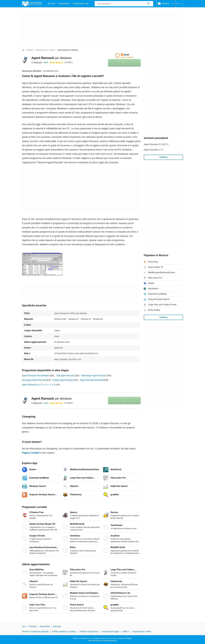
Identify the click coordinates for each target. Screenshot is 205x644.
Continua (163, 157)
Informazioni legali (111, 632)
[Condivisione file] (41, 50)
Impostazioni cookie (142, 632)
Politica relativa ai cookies (64, 632)
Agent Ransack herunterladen (36, 376)
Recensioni (64, 4)
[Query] (124, 4)
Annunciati (45, 626)
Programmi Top (81, 4)
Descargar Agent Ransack (34, 380)
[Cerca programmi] (149, 4)
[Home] (23, 50)
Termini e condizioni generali (35, 632)
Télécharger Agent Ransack (94, 376)
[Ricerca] (53, 50)
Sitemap (57, 626)
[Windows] (30, 50)
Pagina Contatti (31, 453)
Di (37, 62)
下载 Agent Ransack (65, 376)
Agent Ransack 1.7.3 (154, 150)
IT (179, 4)
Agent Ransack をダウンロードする (39, 385)
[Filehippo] (32, 4)
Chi (24, 626)
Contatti (32, 626)
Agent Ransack (51, 58)
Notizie (51, 4)
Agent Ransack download (92, 380)
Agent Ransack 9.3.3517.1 (156, 144)
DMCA (126, 632)
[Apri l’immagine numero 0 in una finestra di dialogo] (42, 264)
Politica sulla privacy (89, 632)
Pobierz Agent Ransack (63, 380)
